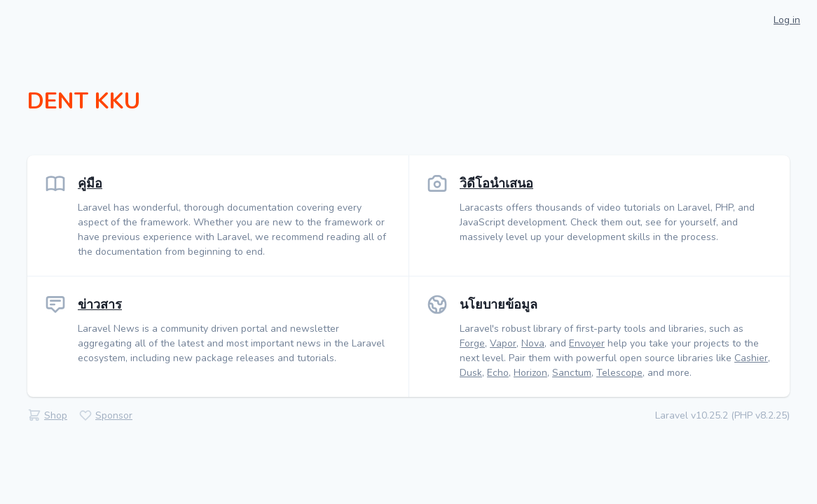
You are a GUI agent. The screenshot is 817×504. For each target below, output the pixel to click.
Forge (472, 343)
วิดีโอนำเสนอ (496, 183)
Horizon (530, 373)
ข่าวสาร (100, 304)
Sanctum (572, 373)
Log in (787, 20)
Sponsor (114, 415)
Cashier (751, 358)
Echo (498, 373)
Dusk (471, 373)
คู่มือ (90, 183)
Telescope (619, 373)
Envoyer (587, 343)
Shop (56, 415)
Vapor (503, 343)
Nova (533, 343)
